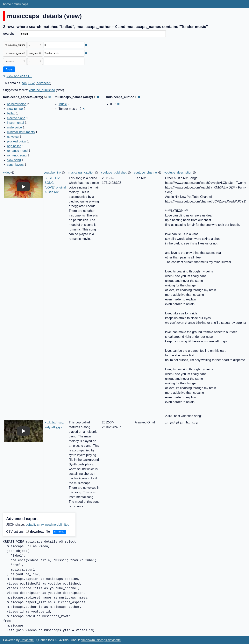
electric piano (16, 118)
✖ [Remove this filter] (86, 45)
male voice (14, 127)
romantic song (17, 155)
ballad (11, 113)
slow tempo (15, 109)
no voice (13, 137)
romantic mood (17, 151)
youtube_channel (146, 172)
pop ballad (14, 146)
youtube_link (53, 172)
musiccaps (21, 4)
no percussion (17, 104)
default (30, 525)
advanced (43, 83)
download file (38, 532)
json (24, 83)
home (7, 4)
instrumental (15, 123)
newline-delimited (57, 525)
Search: (9, 34)
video (7, 172)
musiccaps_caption (81, 172)
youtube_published (42, 90)
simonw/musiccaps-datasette (101, 640)
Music (63, 104)
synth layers (15, 165)
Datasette (27, 640)
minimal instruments (21, 132)
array (40, 525)
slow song (14, 160)
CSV (32, 83)
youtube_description (178, 172)
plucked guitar (17, 141)
